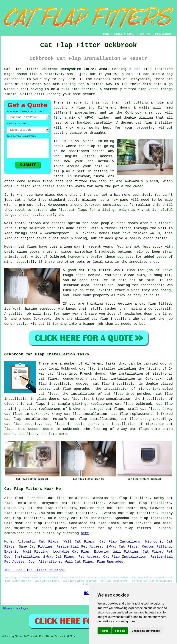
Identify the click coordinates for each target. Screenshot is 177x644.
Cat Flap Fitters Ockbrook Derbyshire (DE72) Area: (57, 69)
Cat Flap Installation (125, 557)
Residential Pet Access (79, 547)
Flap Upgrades (110, 562)
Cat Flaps (152, 552)
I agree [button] (105, 631)
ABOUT (131, 34)
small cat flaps (143, 409)
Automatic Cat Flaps (38, 542)
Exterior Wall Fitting (26, 552)
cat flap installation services (121, 523)
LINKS (118, 34)
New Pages (22, 608)
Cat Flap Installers (120, 542)
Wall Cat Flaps (79, 542)
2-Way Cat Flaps (122, 547)
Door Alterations (45, 562)
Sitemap (7, 608)
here (85, 533)
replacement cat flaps (112, 404)
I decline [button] (120, 631)
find (19, 498)
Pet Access (89, 557)
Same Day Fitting (35, 547)
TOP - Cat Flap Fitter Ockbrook (35, 570)
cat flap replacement (132, 414)
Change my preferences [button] (146, 631)
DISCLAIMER (163, 34)
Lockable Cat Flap (71, 552)
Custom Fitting (156, 547)
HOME (106, 34)
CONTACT (145, 34)
